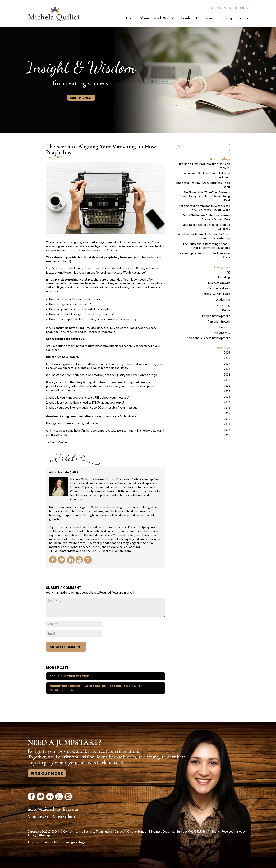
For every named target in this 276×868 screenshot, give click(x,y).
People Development (216, 316)
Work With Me (165, 18)
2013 (227, 424)
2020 (227, 386)
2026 (227, 352)
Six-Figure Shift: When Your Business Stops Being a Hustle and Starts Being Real (205, 196)
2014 (227, 419)
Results (186, 18)
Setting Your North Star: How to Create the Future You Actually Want (205, 208)
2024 (227, 364)
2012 (227, 430)
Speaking (225, 18)
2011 (227, 435)
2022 (227, 374)
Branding (224, 277)
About (144, 18)
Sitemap (44, 835)
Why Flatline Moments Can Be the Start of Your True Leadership (204, 236)
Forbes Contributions (216, 294)
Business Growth (219, 283)
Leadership (223, 299)
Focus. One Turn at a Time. (70, 676)
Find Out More (47, 773)
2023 (227, 369)
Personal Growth (219, 321)
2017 (227, 402)
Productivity (222, 332)
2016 (227, 408)
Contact (242, 18)
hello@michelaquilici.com (53, 809)
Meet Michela (81, 98)
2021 (227, 380)
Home (131, 18)
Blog (227, 272)
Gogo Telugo (76, 842)
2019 (227, 391)
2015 (227, 413)
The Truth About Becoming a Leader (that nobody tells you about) (206, 246)
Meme (226, 310)
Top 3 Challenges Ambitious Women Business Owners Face (206, 217)
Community (205, 18)
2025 (227, 358)
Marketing (223, 305)
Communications (219, 288)
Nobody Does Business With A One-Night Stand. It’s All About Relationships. (97, 688)
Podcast (225, 327)
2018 (227, 396)
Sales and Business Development (209, 338)
